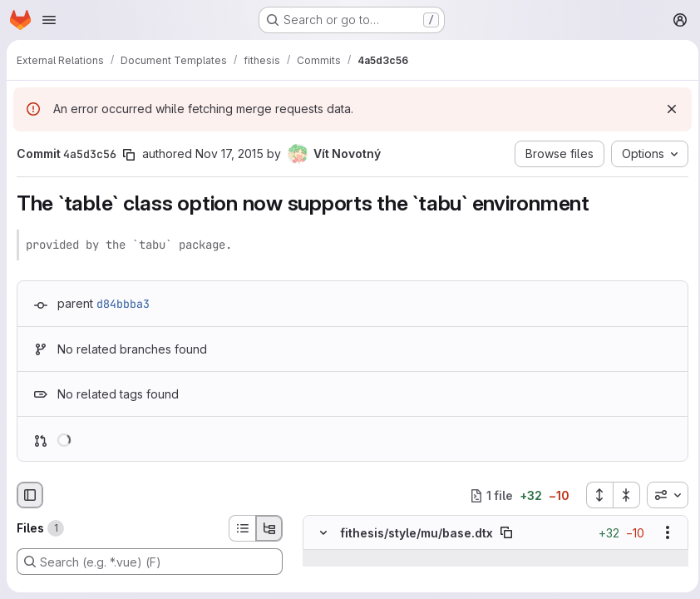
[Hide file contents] (323, 532)
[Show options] (663, 532)
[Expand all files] (594, 495)
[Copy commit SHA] (129, 155)
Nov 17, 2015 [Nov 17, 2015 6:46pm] (229, 153)
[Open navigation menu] (49, 20)
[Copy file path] (506, 532)
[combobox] (663, 495)
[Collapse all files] (622, 495)
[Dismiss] (667, 109)
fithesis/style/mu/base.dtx (417, 533)
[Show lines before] (324, 558)
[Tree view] (269, 528)
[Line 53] (321, 575)
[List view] (242, 528)
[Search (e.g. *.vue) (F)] (150, 562)
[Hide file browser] (30, 495)
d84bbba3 (123, 304)
